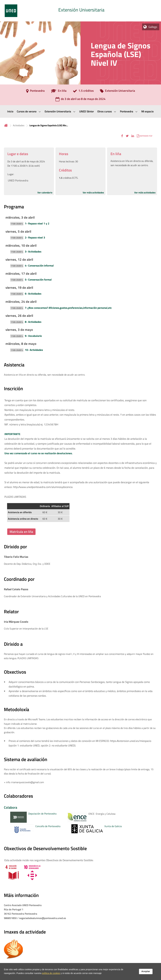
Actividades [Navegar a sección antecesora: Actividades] (19, 125)
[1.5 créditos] (83, 92)
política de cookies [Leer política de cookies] (51, 973)
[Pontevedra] (35, 92)
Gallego (153, 27)
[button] (122, 136)
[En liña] (59, 92)
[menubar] (80, 111)
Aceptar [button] (146, 971)
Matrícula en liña (21, 532)
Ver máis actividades (93, 193)
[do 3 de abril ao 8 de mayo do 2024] (80, 100)
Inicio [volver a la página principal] (6, 125)
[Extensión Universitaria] (118, 92)
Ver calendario (45, 193)
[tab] (80, 11)
